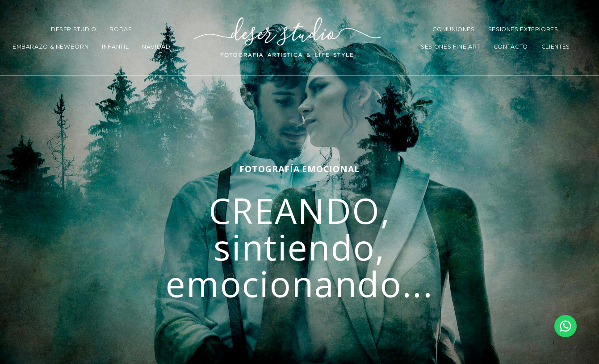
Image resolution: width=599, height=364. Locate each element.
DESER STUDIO (74, 29)
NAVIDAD (156, 47)
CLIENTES (556, 47)
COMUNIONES (453, 29)
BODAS (121, 29)
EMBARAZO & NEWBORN (50, 47)
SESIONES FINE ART (450, 47)
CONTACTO (511, 47)
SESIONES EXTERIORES (523, 29)
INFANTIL (115, 47)
